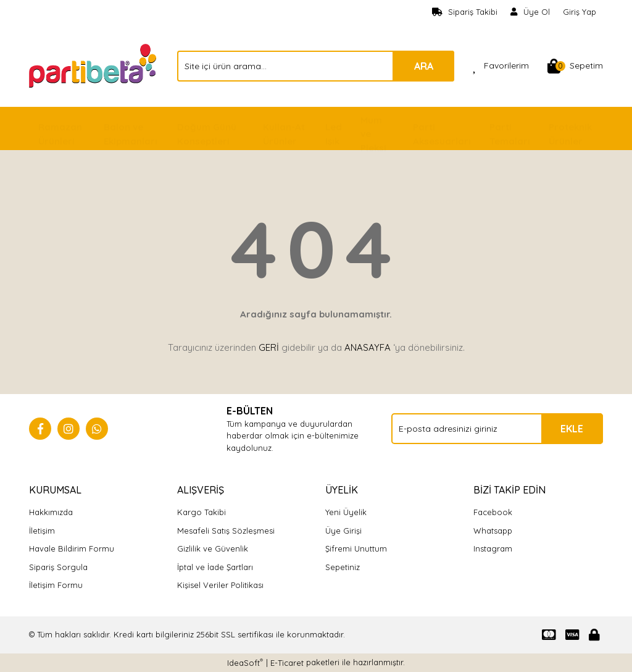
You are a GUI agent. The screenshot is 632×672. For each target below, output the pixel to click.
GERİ (269, 347)
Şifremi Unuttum (356, 548)
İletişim (42, 531)
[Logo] (94, 65)
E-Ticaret (287, 663)
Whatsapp (493, 531)
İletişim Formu (56, 585)
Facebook (493, 512)
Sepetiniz (343, 567)
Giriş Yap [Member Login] (580, 12)
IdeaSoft (245, 662)
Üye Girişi (343, 531)
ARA (424, 66)
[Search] (316, 66)
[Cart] (575, 66)
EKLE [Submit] (572, 429)
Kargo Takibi (202, 512)
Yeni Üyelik (346, 512)
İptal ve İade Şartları (215, 567)
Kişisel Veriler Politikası (220, 585)
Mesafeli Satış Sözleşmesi (226, 531)
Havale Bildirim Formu (72, 548)
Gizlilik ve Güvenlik (213, 548)
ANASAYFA (368, 347)
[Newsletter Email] (497, 429)
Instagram (493, 548)
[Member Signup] (530, 12)
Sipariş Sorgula (58, 567)
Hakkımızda (51, 512)
